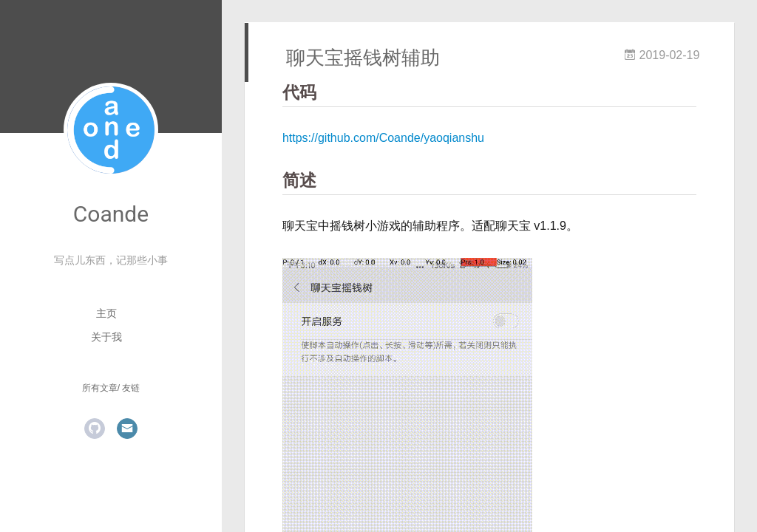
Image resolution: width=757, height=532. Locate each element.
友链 (131, 388)
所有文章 (100, 388)
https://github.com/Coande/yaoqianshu (383, 138)
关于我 (106, 337)
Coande (111, 214)
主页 (106, 313)
